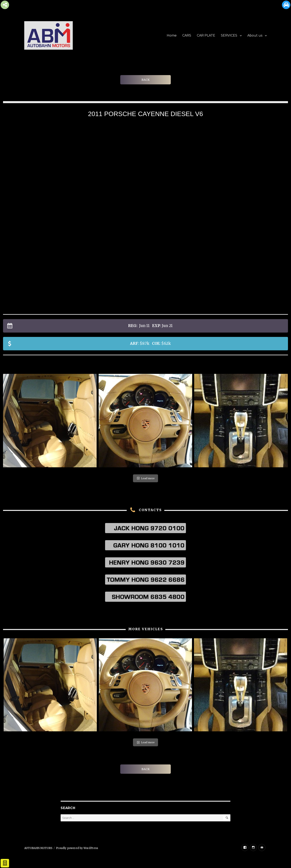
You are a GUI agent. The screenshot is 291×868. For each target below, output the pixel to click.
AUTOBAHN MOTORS (38, 848)
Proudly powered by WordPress (77, 848)
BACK (145, 80)
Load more (145, 478)
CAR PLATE (206, 35)
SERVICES (229, 35)
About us (255, 35)
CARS (187, 35)
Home (172, 35)
